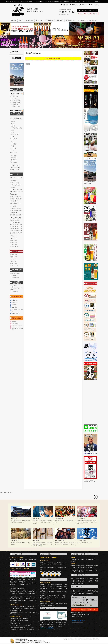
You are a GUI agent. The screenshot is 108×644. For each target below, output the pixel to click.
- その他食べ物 (15, 278)
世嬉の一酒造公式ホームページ (88, 10)
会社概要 (14, 321)
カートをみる (93, 5)
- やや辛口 (13, 144)
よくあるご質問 (82, 540)
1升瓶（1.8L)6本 (15, 222)
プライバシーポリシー (17, 326)
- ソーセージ (14, 276)
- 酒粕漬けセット (15, 274)
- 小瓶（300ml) (15, 169)
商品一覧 (13, 21)
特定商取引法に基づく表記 (79, 620)
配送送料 (14, 305)
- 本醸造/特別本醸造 (16, 128)
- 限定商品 (13, 160)
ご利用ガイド (60, 21)
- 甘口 (12, 150)
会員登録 (65, 5)
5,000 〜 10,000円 (16, 210)
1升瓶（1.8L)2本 (15, 220)
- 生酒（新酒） (15, 134)
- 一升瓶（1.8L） (16, 165)
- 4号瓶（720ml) (15, 167)
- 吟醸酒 (13, 124)
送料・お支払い (71, 21)
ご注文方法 (15, 300)
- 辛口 (12, 142)
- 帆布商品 (13, 286)
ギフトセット (40, 21)
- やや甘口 (13, 148)
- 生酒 (12, 132)
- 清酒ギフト (14, 181)
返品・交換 (15, 307)
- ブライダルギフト (16, 185)
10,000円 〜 (14, 201)
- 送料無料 (13, 156)
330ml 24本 (14, 244)
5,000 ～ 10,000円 (16, 199)
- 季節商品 (13, 158)
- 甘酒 (12, 137)
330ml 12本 (14, 242)
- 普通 (12, 146)
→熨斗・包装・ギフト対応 (47, 628)
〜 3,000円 (14, 195)
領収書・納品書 (16, 313)
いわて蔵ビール (29, 21)
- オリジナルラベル (16, 189)
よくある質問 (82, 21)
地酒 (20, 21)
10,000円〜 (14, 213)
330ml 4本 (14, 236)
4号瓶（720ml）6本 (16, 229)
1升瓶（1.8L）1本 (16, 218)
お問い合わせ (92, 21)
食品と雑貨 (50, 21)
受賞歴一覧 (36, 540)
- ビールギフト (15, 183)
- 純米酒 (13, 126)
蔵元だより (14, 518)
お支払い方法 (15, 302)
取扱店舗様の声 (60, 540)
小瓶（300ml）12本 (16, 231)
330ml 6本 (14, 238)
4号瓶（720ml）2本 (16, 224)
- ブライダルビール (16, 103)
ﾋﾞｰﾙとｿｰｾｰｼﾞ (14, 247)
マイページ (74, 5)
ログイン (83, 5)
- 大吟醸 (13, 122)
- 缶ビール (13, 98)
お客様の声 (36, 518)
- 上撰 (12, 130)
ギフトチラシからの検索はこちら (90, 182)
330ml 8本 (14, 240)
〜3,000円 (13, 206)
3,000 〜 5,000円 (16, 197)
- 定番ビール (14, 96)
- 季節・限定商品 (15, 100)
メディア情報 (81, 518)
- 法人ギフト (14, 187)
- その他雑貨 (14, 292)
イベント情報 (59, 518)
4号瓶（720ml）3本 (16, 226)
